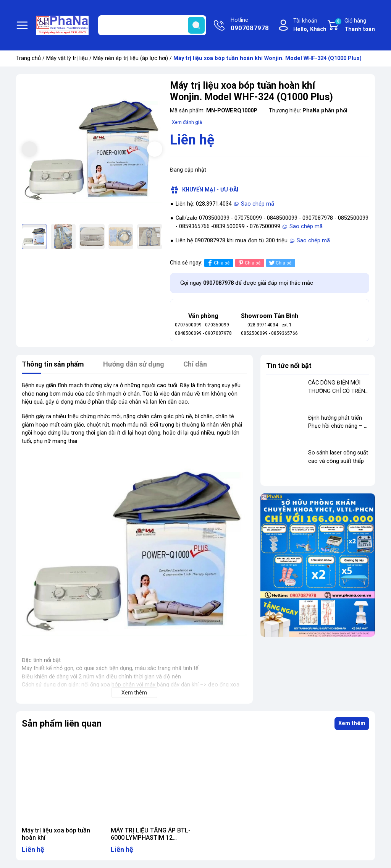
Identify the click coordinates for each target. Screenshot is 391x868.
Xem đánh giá (187, 122)
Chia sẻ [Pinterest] (249, 263)
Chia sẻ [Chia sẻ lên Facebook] (218, 263)
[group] (92, 150)
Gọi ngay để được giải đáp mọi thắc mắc (247, 283)
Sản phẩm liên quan (62, 724)
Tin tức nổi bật (289, 366)
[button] (155, 149)
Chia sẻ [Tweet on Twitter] (280, 263)
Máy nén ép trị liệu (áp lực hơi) (131, 58)
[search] (196, 25)
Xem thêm (352, 723)
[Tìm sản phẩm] (152, 25)
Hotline (250, 25)
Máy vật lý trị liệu (67, 58)
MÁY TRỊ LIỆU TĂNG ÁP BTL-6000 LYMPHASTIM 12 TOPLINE (151, 838)
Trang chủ (28, 58)
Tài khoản (310, 25)
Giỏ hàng (355, 26)
